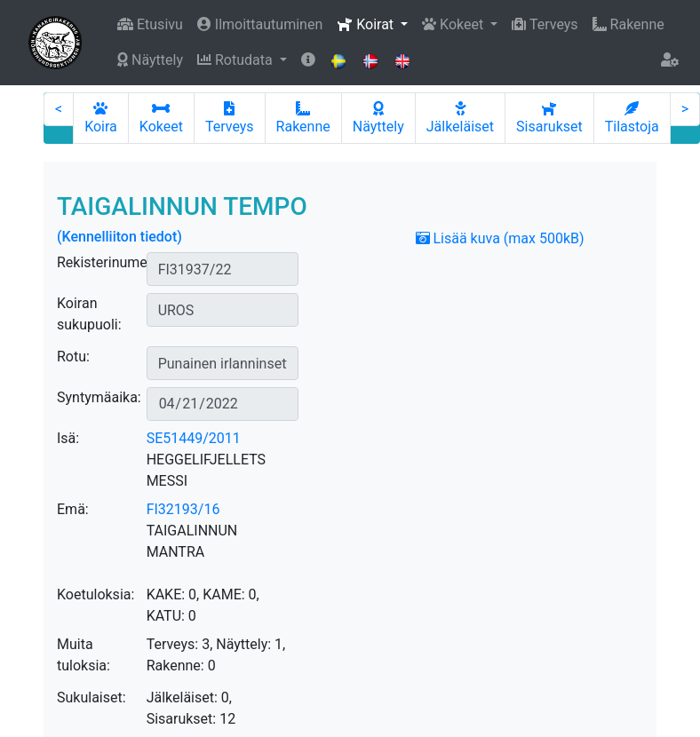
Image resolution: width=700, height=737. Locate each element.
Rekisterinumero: (110, 262)
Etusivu (150, 24)
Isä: (68, 438)
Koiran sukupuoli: (89, 314)
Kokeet (161, 118)
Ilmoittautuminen (260, 24)
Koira (101, 118)
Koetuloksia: (95, 594)
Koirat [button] (367, 24)
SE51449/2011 (194, 438)
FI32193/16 (183, 509)
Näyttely (150, 60)
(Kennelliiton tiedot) (119, 237)
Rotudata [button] (237, 60)
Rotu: (73, 357)
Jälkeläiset (460, 118)
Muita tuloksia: (84, 655)
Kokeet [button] (454, 24)
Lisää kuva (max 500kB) (500, 238)
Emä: (73, 509)
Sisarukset (549, 118)
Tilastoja (632, 118)
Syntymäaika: (99, 397)
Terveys (545, 24)
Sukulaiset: (91, 697)
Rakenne (628, 24)
